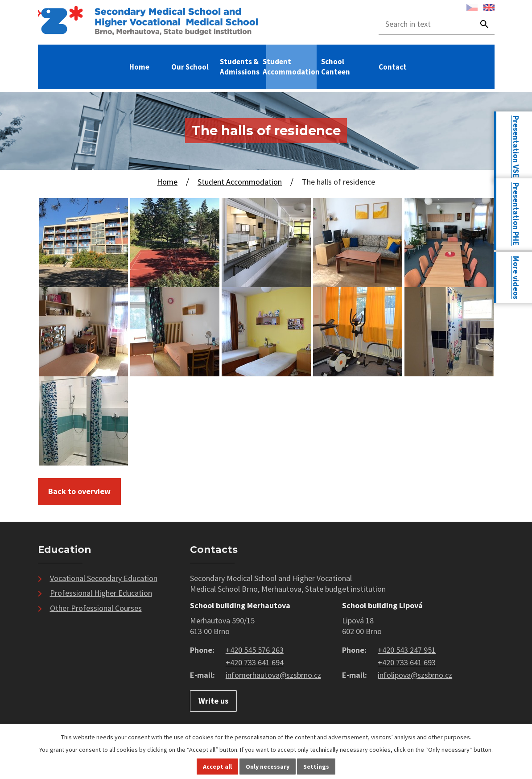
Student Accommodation (291, 67)
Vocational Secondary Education (104, 578)
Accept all (217, 767)
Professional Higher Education (101, 593)
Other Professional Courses (96, 608)
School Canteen (336, 67)
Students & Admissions (240, 67)
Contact (393, 67)
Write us (213, 701)
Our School (190, 67)
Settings (316, 767)
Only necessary (268, 767)
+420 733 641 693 (407, 662)
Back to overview (79, 491)
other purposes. (450, 737)
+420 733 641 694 (255, 662)
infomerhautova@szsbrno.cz (273, 675)
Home (139, 67)
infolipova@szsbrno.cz (415, 675)
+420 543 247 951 (407, 650)
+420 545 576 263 (255, 650)
